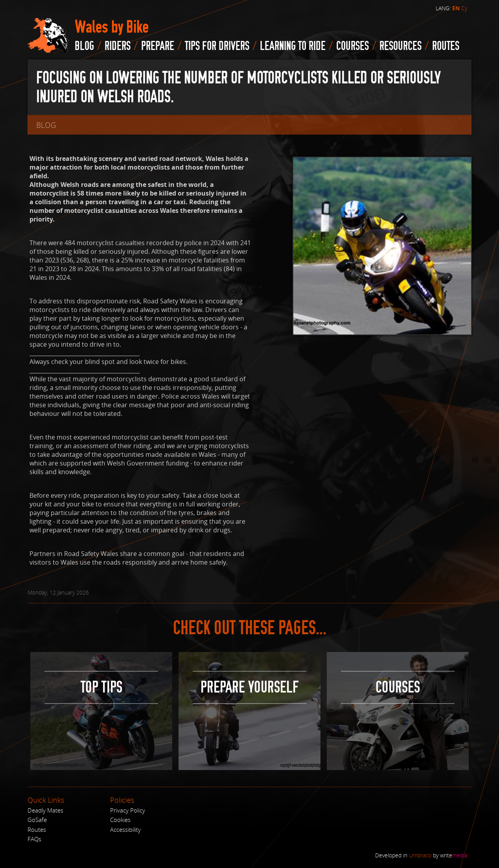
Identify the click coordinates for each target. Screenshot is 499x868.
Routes (37, 829)
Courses (353, 46)
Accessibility (125, 829)
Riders (118, 46)
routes (446, 46)
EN (456, 8)
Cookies (120, 820)
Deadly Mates (45, 810)
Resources (400, 46)
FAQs (34, 839)
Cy (464, 8)
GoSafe (37, 820)
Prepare (158, 46)
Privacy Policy (128, 810)
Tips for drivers (217, 46)
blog (84, 46)
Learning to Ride (293, 46)
